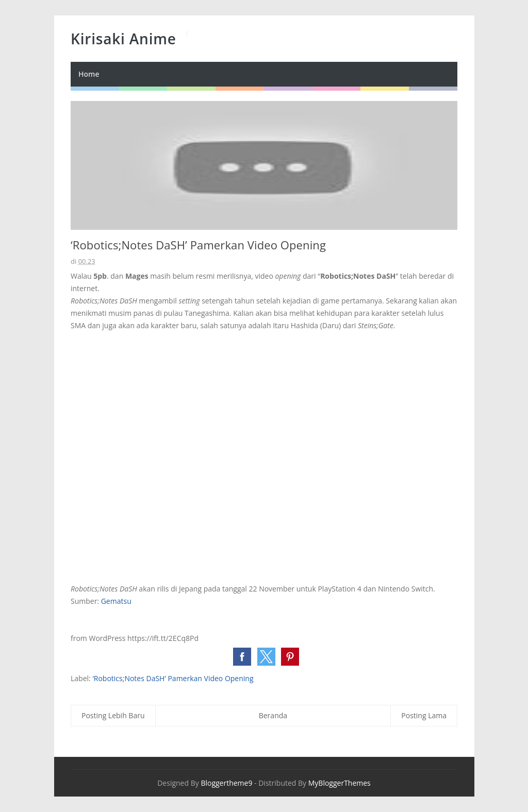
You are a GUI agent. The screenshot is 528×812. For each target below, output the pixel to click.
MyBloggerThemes (340, 783)
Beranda (273, 715)
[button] (242, 657)
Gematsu (116, 601)
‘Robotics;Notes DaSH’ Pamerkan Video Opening (173, 678)
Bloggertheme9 (226, 783)
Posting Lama (424, 715)
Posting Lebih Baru (113, 715)
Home (89, 74)
